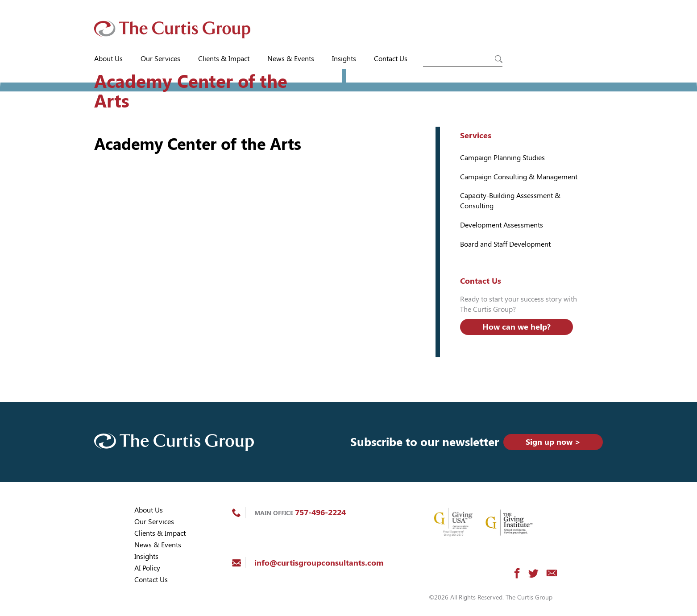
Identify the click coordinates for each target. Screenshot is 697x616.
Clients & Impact (224, 59)
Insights (344, 59)
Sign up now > (553, 442)
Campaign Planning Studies (502, 158)
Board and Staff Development (505, 244)
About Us (108, 59)
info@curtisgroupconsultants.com (319, 563)
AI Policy (147, 568)
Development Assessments (502, 225)
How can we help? (517, 327)
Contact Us (391, 59)
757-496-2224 (320, 512)
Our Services (160, 59)
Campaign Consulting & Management (519, 177)
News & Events (291, 59)
